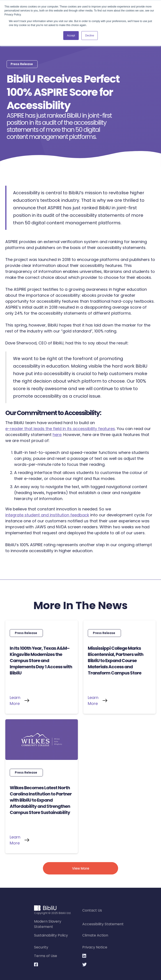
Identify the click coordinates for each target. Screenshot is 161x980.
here (57, 435)
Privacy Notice (95, 947)
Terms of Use (46, 956)
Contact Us (92, 910)
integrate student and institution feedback (47, 515)
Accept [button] (71, 36)
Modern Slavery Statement (48, 924)
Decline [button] (90, 36)
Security (41, 947)
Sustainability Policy (51, 935)
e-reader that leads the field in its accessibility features (60, 429)
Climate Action (95, 935)
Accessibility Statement (103, 924)
